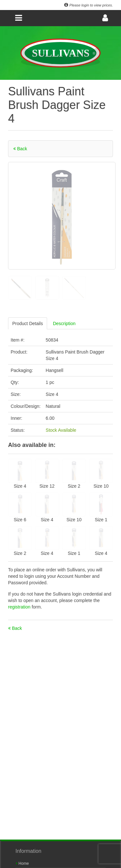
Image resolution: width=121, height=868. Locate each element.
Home (22, 863)
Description (64, 323)
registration (20, 607)
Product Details (28, 323)
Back (20, 149)
